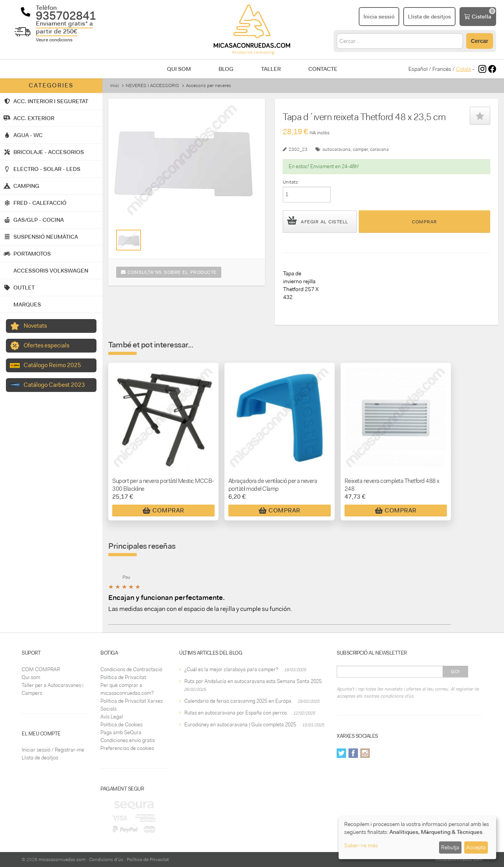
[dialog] (417, 838)
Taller (271, 69)
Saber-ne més (361, 845)
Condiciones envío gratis (128, 740)
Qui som (179, 69)
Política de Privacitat (123, 677)
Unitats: (291, 182)
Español (418, 69)
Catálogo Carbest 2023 (54, 385)
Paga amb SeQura (121, 732)
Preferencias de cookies (127, 748)
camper (360, 149)
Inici (115, 85)
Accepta (476, 847)
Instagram (365, 753)
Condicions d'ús (106, 860)
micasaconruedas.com (62, 860)
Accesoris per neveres (208, 85)
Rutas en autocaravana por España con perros (236, 713)
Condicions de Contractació (131, 669)
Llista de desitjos (40, 758)
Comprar (424, 222)
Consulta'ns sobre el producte (169, 272)
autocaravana (336, 149)
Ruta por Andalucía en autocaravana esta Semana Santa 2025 (253, 681)
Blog (226, 69)
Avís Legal (112, 717)
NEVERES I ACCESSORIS (152, 85)
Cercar (480, 41)
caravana (379, 149)
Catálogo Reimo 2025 (52, 365)
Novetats (35, 326)
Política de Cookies (121, 725)
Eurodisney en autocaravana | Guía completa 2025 (240, 725)
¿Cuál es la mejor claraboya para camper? (231, 669)
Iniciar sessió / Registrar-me (53, 750)
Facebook (353, 753)
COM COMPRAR (41, 669)
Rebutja (450, 847)
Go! (455, 672)
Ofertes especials (46, 345)
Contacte (323, 69)
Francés (442, 69)
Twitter (341, 753)
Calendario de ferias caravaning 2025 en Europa (238, 701)
